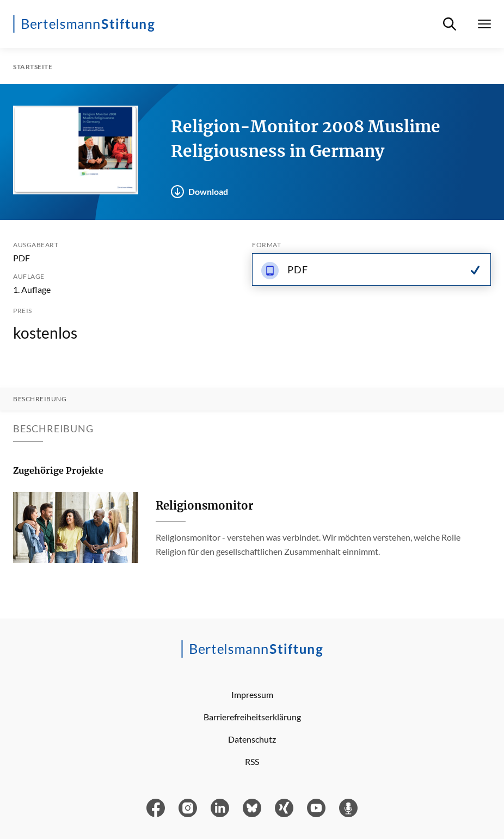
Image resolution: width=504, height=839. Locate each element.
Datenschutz (252, 739)
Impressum (252, 694)
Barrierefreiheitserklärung (252, 717)
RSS (252, 761)
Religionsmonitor (204, 506)
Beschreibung (40, 399)
